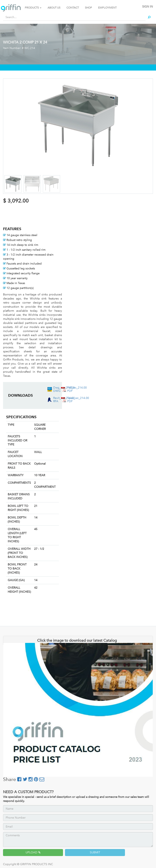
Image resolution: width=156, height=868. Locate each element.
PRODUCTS (33, 8)
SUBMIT (95, 852)
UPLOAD (33, 852)
